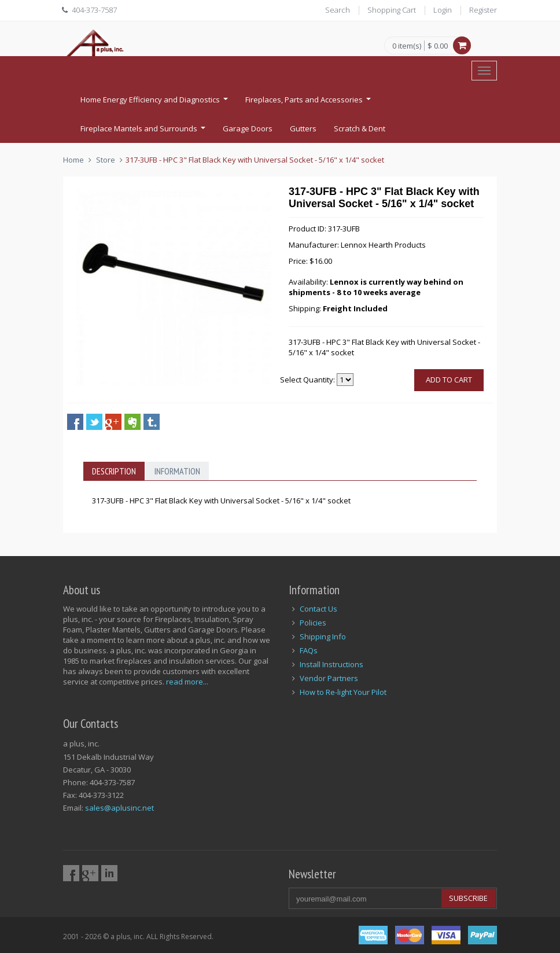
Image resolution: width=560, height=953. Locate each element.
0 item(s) (407, 46)
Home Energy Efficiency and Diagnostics (156, 103)
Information (177, 471)
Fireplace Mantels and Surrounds (144, 132)
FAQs (309, 650)
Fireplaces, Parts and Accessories (310, 103)
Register (483, 10)
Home (73, 160)
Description (114, 471)
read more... (187, 682)
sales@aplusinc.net (119, 808)
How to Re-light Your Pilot (343, 692)
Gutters (303, 128)
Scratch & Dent (360, 128)
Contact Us (318, 609)
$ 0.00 (438, 46)
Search (338, 10)
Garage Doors (248, 128)
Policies (313, 623)
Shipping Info (323, 636)
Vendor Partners (329, 678)
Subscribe (468, 898)
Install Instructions (331, 664)
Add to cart (449, 380)
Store (106, 160)
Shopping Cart (392, 10)
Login (443, 10)
